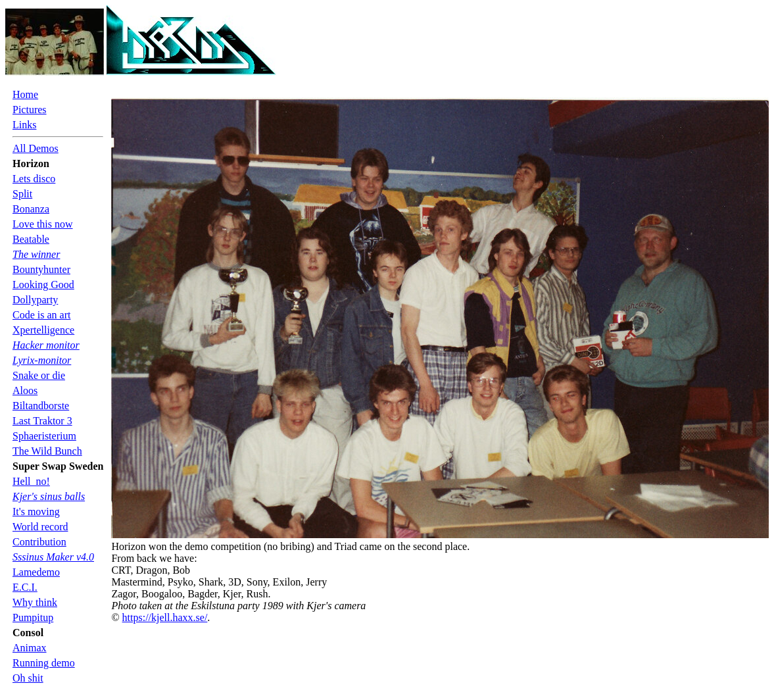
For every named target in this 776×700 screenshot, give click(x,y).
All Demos (36, 148)
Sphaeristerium (44, 436)
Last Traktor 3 (42, 421)
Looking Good (43, 285)
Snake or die (39, 375)
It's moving (36, 512)
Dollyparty (35, 300)
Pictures (30, 110)
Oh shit (28, 678)
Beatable (31, 239)
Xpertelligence (43, 330)
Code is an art (41, 315)
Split (22, 194)
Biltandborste (41, 406)
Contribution (39, 542)
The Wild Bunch (47, 451)
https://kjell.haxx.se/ (165, 617)
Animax (30, 648)
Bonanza (31, 209)
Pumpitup (33, 617)
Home (25, 94)
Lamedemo (36, 572)
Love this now (43, 224)
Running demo (44, 663)
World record (40, 527)
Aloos (25, 390)
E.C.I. (25, 587)
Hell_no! (31, 481)
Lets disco (34, 179)
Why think (35, 602)
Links (24, 125)
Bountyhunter (41, 269)
